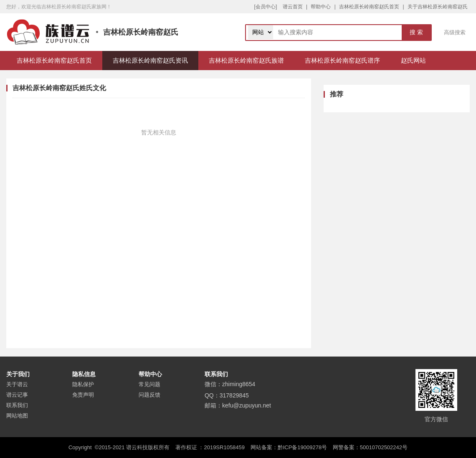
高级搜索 (455, 32)
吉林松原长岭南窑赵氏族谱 (246, 60)
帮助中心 (321, 7)
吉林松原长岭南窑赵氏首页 (369, 7)
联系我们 (17, 405)
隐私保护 (83, 384)
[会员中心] (266, 7)
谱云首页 (293, 7)
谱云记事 (17, 395)
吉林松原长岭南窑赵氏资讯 (150, 60)
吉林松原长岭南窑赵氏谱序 (342, 60)
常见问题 (149, 384)
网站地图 (17, 416)
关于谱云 (17, 384)
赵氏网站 (413, 60)
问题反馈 (149, 395)
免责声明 (83, 395)
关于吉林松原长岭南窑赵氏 (438, 7)
